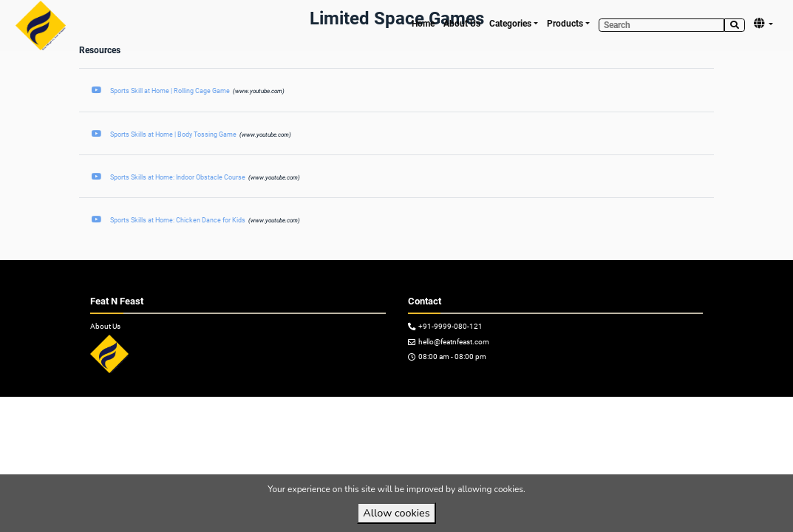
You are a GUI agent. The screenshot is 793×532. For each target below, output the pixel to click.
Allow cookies (396, 513)
